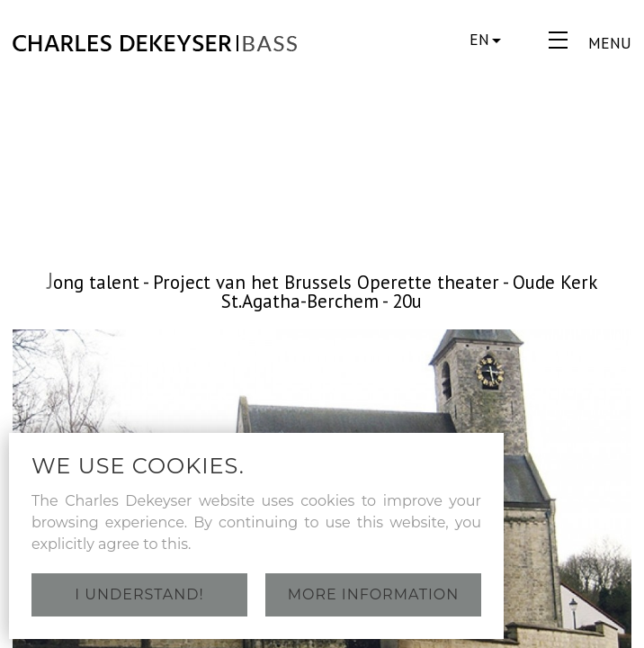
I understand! (139, 594)
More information (374, 594)
